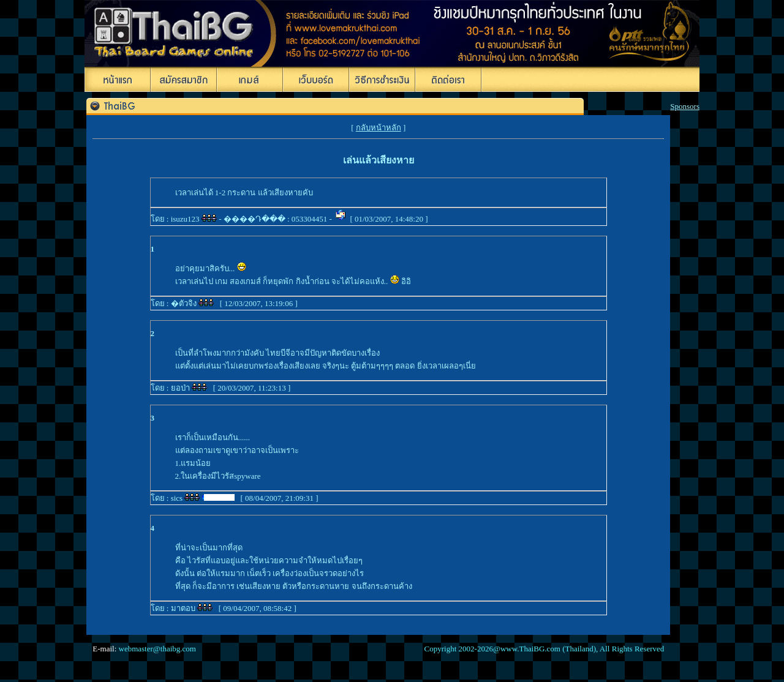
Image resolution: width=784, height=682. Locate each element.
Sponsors (685, 106)
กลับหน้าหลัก (379, 128)
